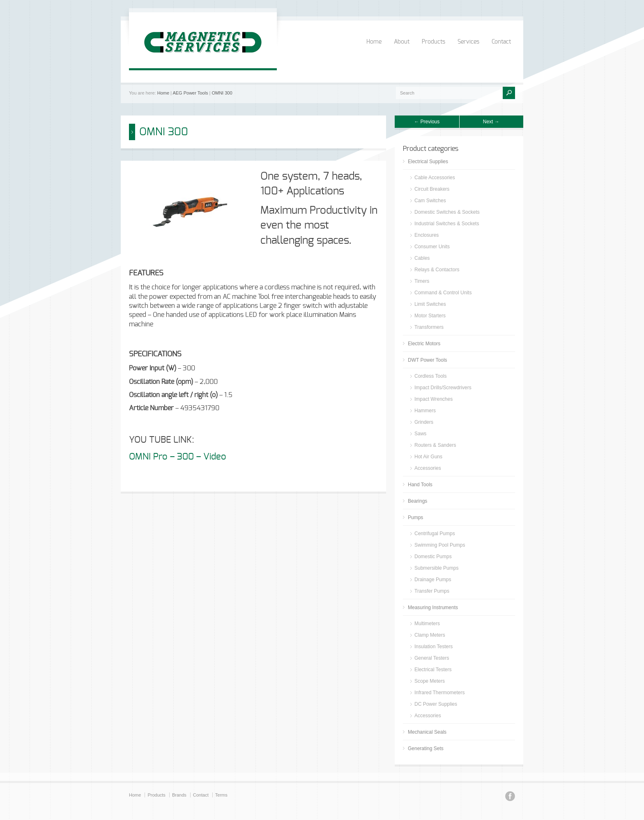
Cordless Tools (430, 376)
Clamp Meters (430, 635)
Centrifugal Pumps (435, 534)
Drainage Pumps (433, 580)
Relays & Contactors (437, 270)
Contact (501, 42)
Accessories (428, 468)
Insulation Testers (434, 647)
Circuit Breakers (432, 189)
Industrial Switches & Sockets (447, 224)
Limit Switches (430, 304)
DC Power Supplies (436, 704)
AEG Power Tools (190, 93)
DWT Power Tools (428, 360)
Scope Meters (430, 681)
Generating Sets (426, 748)
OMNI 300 (222, 93)
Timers (422, 281)
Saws (420, 434)
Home (374, 42)
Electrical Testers (433, 670)
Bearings (417, 501)
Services (468, 42)
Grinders (424, 422)
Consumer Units (432, 247)
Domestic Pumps (433, 557)
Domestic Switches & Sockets (447, 212)
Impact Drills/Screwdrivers (443, 388)
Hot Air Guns (428, 457)
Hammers (425, 411)
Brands (179, 795)
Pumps (415, 517)
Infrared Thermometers (440, 693)
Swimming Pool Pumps (440, 545)
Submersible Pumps (436, 568)
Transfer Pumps (432, 591)
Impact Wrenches (434, 399)
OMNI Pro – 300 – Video (179, 457)
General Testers (432, 658)
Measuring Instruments (433, 607)
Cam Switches (430, 201)
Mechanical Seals (427, 732)
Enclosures (427, 235)
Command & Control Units (443, 293)
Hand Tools (420, 485)
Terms (221, 795)
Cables (422, 258)
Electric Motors (424, 344)
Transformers (429, 327)
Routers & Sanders (435, 445)
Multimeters (427, 624)
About (402, 42)
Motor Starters (430, 316)
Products (434, 42)
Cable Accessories (435, 178)
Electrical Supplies (428, 162)
